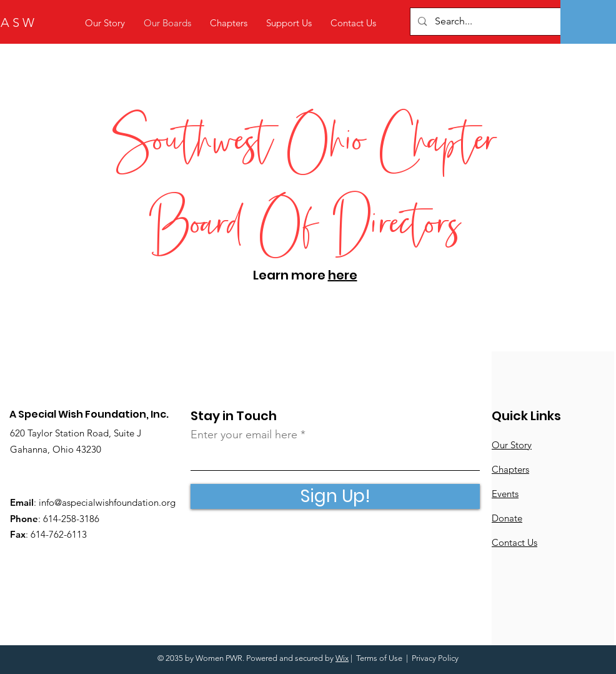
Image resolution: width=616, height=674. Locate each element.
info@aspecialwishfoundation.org (107, 502)
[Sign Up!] (335, 496)
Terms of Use (379, 658)
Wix (342, 658)
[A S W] (68, 22)
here (343, 275)
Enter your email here (244, 435)
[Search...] (504, 22)
